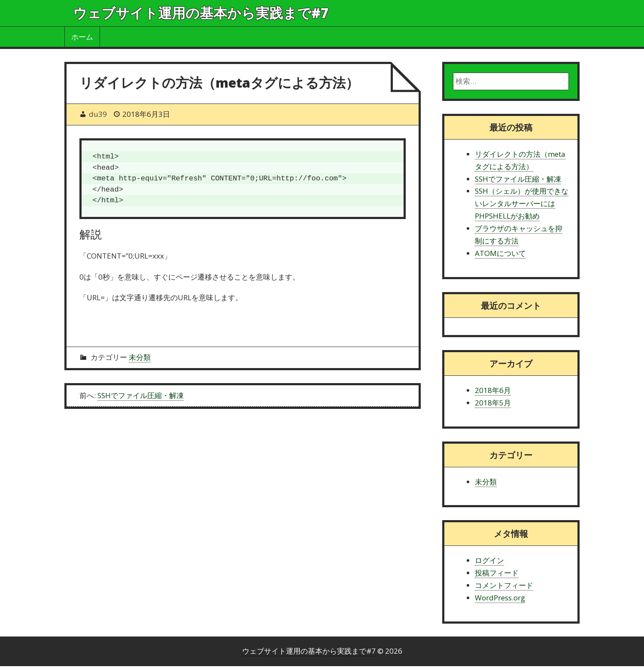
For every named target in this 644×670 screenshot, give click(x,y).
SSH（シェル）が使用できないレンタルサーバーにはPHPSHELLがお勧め (522, 203)
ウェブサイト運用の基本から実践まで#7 (201, 13)
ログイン (489, 560)
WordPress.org (500, 598)
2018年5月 (493, 403)
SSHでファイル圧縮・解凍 (141, 395)
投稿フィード (497, 573)
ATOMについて (500, 253)
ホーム (82, 37)
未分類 (140, 357)
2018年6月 (493, 390)
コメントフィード (504, 585)
